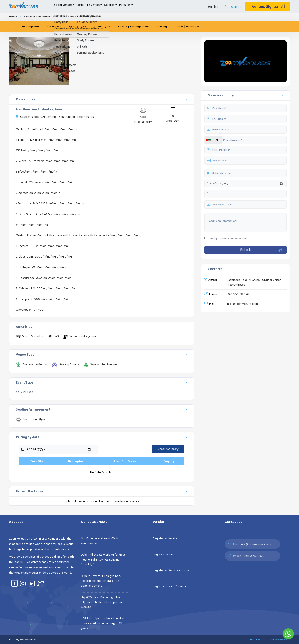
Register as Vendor (165, 538)
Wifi (53, 337)
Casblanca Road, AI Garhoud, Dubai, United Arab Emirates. (254, 283)
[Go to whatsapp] (288, 634)
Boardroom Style (30, 419)
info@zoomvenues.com (242, 305)
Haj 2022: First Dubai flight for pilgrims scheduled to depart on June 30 (102, 602)
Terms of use (258, 640)
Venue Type (78, 27)
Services (131, 7)
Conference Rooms (37, 17)
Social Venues (69, 7)
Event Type (102, 27)
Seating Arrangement (134, 27)
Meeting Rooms (66, 365)
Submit (261, 251)
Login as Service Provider (170, 586)
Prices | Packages (187, 27)
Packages (154, 7)
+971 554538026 (238, 295)
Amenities (54, 27)
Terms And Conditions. (234, 239)
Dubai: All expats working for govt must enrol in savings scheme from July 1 (103, 560)
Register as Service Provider (171, 570)
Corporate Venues (103, 7)
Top (12, 27)
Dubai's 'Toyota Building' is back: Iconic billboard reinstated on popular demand (102, 581)
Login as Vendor (163, 554)
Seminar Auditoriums (100, 365)
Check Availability (168, 449)
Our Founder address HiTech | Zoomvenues (100, 541)
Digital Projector (30, 337)
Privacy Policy (278, 640)
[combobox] (213, 140)
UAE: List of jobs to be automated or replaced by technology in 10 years (103, 623)
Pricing (162, 27)
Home (13, 17)
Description (31, 27)
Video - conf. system (80, 337)
